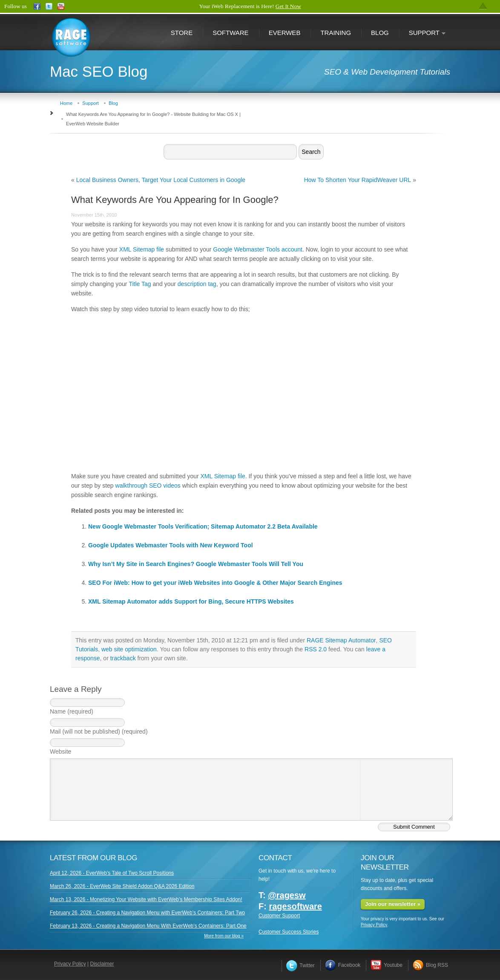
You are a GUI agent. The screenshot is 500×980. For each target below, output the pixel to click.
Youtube (386, 965)
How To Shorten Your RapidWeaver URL (358, 180)
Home (66, 103)
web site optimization (129, 649)
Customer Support (279, 916)
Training (336, 33)
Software (230, 33)
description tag (197, 284)
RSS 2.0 (316, 649)
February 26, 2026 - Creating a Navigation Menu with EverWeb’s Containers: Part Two (147, 913)
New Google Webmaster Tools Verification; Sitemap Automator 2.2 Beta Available (203, 526)
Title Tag (140, 284)
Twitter (300, 966)
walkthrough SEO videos (148, 486)
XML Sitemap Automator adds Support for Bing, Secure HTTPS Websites (191, 601)
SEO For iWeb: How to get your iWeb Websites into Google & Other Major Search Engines (215, 583)
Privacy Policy (374, 925)
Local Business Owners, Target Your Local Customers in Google (161, 180)
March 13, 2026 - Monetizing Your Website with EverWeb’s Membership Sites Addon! (146, 899)
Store (182, 33)
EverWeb (285, 33)
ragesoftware (295, 906)
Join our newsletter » (393, 904)
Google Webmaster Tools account (258, 249)
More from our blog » (224, 936)
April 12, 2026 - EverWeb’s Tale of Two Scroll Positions (112, 873)
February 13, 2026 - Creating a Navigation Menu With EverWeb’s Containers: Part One (148, 926)
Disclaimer (102, 964)
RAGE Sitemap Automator (341, 640)
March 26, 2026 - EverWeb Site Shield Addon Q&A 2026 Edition (122, 886)
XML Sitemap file (142, 249)
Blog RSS (430, 965)
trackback (123, 658)
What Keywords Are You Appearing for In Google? (175, 200)
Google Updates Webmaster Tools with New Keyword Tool (171, 545)
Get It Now (288, 6)
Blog (380, 33)
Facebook (343, 965)
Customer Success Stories (289, 932)
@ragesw (287, 895)
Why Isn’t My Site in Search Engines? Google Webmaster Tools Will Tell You (196, 564)
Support (422, 33)
